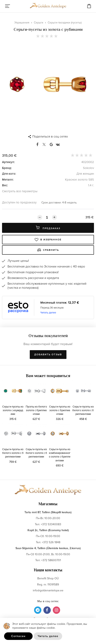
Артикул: (8, 162)
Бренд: (7, 168)
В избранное (48, 240)
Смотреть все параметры (20, 191)
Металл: (8, 180)
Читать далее (48, 313)
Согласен (18, 636)
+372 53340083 (51, 524)
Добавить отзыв (48, 355)
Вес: (5, 185)
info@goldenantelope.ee (48, 590)
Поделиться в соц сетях (50, 137)
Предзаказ (48, 228)
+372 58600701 (51, 560)
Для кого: (9, 174)
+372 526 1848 (51, 542)
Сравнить (48, 250)
